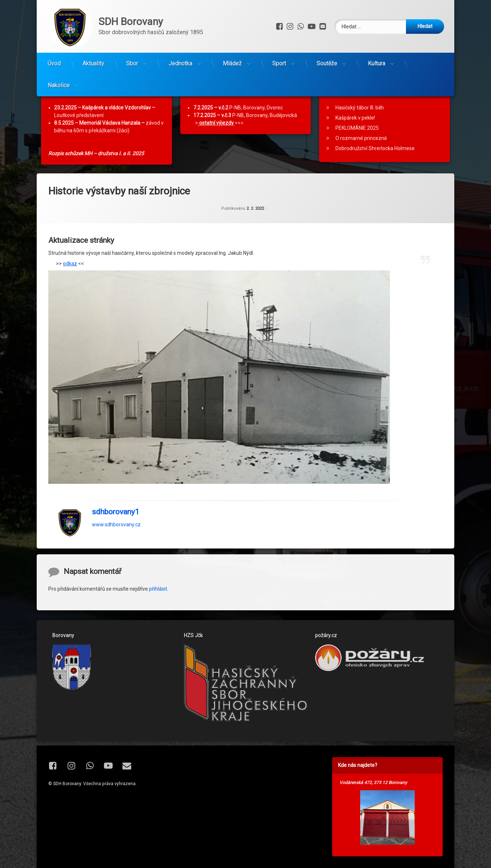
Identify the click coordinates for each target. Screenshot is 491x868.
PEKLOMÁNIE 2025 (357, 150)
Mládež (232, 63)
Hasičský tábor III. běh (360, 129)
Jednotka (180, 63)
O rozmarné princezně (361, 160)
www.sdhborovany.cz (116, 546)
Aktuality (93, 63)
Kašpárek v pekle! (355, 140)
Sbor (132, 63)
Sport (279, 63)
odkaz (70, 285)
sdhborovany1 (116, 533)
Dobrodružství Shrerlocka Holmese (375, 170)
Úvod (54, 63)
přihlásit (158, 610)
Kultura (377, 63)
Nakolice (59, 85)
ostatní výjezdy (216, 145)
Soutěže (327, 63)
